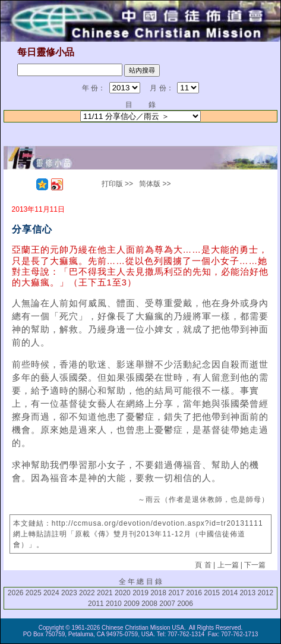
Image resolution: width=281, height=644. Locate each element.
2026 (16, 593)
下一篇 (255, 565)
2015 (212, 593)
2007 (167, 604)
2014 (230, 593)
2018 (158, 593)
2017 (176, 593)
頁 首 (203, 565)
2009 (132, 604)
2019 (140, 593)
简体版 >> (155, 184)
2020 (123, 593)
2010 (114, 604)
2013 (247, 593)
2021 (105, 593)
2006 (185, 604)
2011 (96, 604)
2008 (149, 604)
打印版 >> (117, 184)
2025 (34, 593)
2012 (265, 593)
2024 (51, 593)
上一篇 (228, 565)
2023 (69, 593)
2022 (87, 593)
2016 (194, 593)
